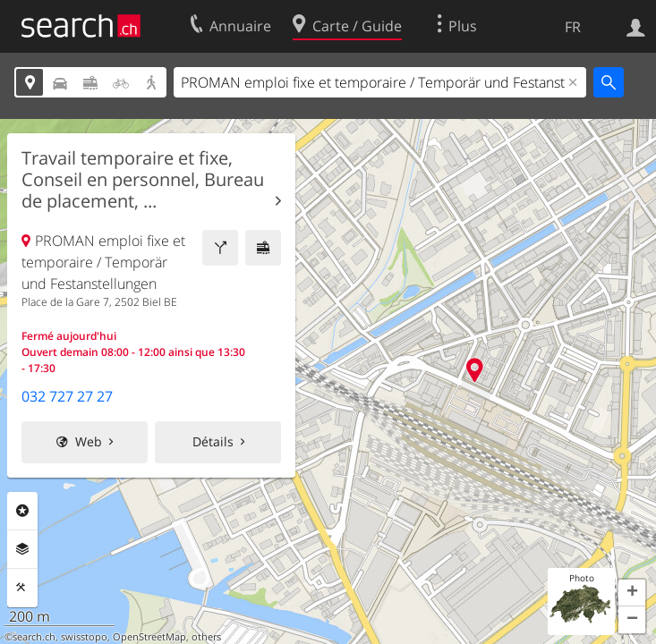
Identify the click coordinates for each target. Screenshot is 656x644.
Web (89, 441)
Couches (22, 549)
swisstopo (84, 637)
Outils (22, 588)
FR (573, 27)
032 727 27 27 (67, 396)
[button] (632, 593)
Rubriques (22, 511)
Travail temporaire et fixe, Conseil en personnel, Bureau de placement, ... (143, 180)
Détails (213, 441)
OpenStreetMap (149, 637)
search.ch (34, 637)
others (206, 637)
